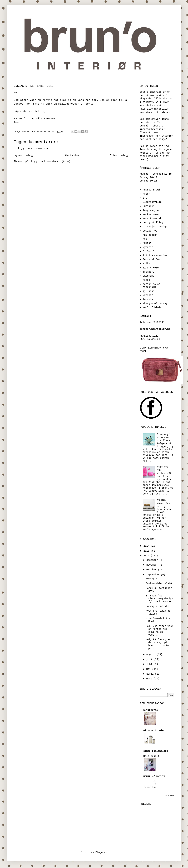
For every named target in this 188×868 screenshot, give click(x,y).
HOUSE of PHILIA (154, 777)
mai (149, 669)
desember (153, 560)
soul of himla (152, 308)
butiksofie (151, 710)
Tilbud (147, 264)
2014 (147, 546)
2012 (147, 556)
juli (150, 659)
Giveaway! (164, 434)
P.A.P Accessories (155, 256)
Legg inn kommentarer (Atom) (51, 161)
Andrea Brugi (152, 190)
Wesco (146, 280)
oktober (152, 570)
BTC (145, 198)
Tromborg (149, 272)
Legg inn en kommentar (33, 148)
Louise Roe (150, 231)
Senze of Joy (152, 259)
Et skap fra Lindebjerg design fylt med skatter (159, 599)
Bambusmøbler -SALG (159, 583)
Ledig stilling (153, 223)
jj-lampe (149, 291)
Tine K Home (151, 268)
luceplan (149, 299)
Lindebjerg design (155, 227)
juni (150, 664)
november (153, 565)
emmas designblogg (156, 751)
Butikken (149, 206)
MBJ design (150, 235)
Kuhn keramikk (152, 218)
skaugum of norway (155, 303)
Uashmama (149, 276)
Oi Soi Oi (149, 251)
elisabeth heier (154, 731)
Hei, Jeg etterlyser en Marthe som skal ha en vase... (160, 630)
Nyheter (148, 247)
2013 (147, 551)
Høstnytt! (152, 579)
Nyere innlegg (24, 155)
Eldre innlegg (119, 155)
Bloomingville (152, 202)
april (151, 674)
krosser (148, 295)
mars (150, 679)
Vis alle (170, 796)
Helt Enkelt (151, 756)
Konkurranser (152, 214)
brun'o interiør (41, 132)
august (151, 654)
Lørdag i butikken (158, 606)
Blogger (100, 852)
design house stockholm (152, 286)
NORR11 (161, 500)
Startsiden (72, 155)
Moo (145, 239)
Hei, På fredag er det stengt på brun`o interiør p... (158, 644)
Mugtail (148, 243)
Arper (146, 194)
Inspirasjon (151, 210)
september (154, 575)
